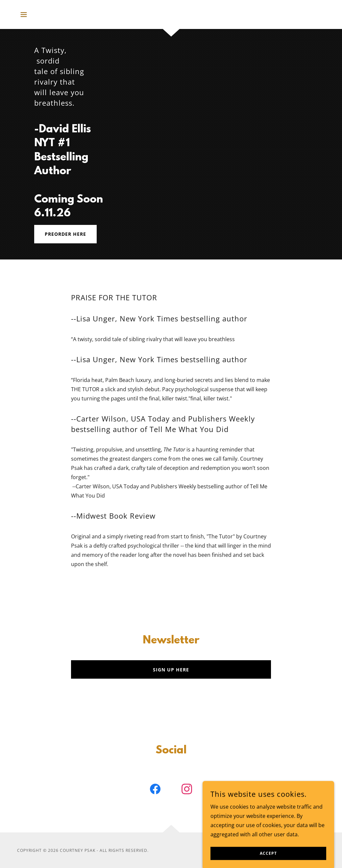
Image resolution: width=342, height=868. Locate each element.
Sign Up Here (171, 670)
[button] (24, 14)
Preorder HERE (65, 234)
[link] (155, 790)
